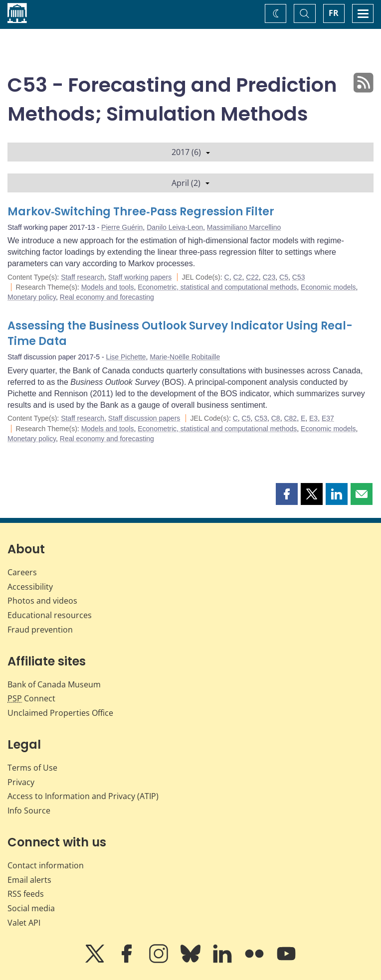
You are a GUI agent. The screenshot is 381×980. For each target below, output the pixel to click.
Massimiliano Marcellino (244, 227)
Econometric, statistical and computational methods (217, 287)
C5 (284, 277)
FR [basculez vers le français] (334, 13)
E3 (313, 418)
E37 (328, 418)
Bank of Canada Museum (54, 684)
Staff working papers (140, 277)
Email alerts (29, 880)
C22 (252, 277)
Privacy (21, 782)
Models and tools (108, 287)
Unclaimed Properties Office (60, 713)
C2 (237, 277)
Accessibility (30, 587)
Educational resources (50, 615)
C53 (299, 277)
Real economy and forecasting (107, 297)
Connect (31, 698)
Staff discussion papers (144, 418)
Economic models (328, 287)
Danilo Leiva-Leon (175, 227)
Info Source (29, 811)
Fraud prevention (40, 630)
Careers (22, 572)
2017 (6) (191, 152)
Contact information (46, 865)
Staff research (83, 277)
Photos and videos (42, 601)
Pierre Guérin (122, 227)
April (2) (190, 183)
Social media (31, 908)
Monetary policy (32, 297)
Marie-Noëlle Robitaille (185, 357)
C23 (269, 277)
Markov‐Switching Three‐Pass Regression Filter (141, 212)
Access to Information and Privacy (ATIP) (83, 796)
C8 (276, 418)
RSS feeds (26, 894)
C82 (290, 418)
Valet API (24, 923)
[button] (287, 494)
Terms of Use (32, 768)
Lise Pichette (126, 357)
